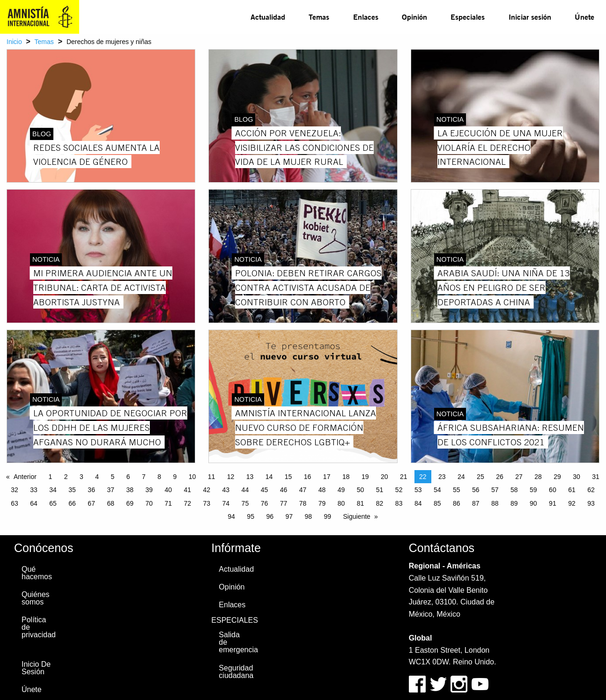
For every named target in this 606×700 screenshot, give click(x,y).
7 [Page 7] (144, 477)
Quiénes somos (36, 598)
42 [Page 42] (207, 490)
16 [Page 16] (308, 477)
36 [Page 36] (91, 490)
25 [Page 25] (480, 477)
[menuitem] (268, 17)
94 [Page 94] (231, 516)
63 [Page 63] (15, 503)
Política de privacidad (39, 627)
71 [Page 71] (168, 503)
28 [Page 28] (538, 477)
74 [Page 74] (226, 503)
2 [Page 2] (66, 477)
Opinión (414, 17)
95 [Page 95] (251, 516)
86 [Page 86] (457, 503)
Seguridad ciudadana (236, 672)
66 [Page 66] (72, 503)
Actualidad (268, 17)
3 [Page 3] (81, 477)
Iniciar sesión (530, 17)
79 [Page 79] (322, 503)
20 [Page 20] (384, 477)
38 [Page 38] (130, 490)
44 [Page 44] (245, 490)
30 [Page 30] (576, 477)
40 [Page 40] (168, 490)
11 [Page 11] (212, 477)
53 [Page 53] (418, 490)
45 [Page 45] (265, 490)
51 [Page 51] (380, 490)
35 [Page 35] (72, 490)
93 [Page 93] (591, 503)
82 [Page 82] (380, 503)
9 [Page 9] (175, 477)
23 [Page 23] (442, 477)
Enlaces (366, 17)
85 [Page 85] (437, 503)
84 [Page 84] (418, 503)
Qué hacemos (37, 573)
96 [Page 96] (270, 516)
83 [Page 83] (399, 503)
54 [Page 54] (437, 490)
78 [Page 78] (303, 503)
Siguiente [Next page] (357, 516)
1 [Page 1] (50, 477)
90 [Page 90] (533, 503)
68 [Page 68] (111, 503)
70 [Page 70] (149, 503)
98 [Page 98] (308, 516)
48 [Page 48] (322, 490)
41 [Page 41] (188, 490)
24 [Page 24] (461, 477)
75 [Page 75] (245, 503)
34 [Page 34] (53, 490)
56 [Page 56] (476, 490)
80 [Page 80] (341, 503)
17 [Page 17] (327, 477)
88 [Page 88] (495, 503)
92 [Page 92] (572, 503)
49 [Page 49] (341, 490)
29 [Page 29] (557, 477)
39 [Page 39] (149, 490)
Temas (319, 17)
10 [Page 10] (192, 477)
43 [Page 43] (226, 490)
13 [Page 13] (250, 477)
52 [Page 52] (399, 490)
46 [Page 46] (284, 490)
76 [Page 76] (265, 503)
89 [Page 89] (514, 503)
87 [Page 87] (476, 503)
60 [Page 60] (553, 490)
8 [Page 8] (159, 477)
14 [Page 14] (269, 477)
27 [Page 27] (519, 477)
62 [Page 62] (591, 490)
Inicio (14, 42)
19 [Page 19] (365, 477)
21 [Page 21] (404, 477)
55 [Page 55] (457, 490)
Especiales (468, 17)
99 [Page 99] (327, 516)
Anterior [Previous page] (25, 477)
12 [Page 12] (231, 477)
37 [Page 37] (111, 490)
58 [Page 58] (514, 490)
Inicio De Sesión (36, 668)
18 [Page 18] (346, 477)
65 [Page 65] (53, 503)
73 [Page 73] (207, 503)
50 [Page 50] (361, 490)
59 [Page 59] (533, 490)
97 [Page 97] (289, 516)
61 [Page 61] (572, 490)
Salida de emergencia (238, 642)
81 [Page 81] (361, 503)
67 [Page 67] (91, 503)
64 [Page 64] (34, 503)
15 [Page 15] (288, 477)
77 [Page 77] (284, 503)
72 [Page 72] (188, 503)
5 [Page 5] (112, 477)
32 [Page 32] (15, 490)
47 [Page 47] (303, 490)
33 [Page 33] (34, 490)
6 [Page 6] (128, 477)
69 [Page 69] (130, 503)
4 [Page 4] (97, 477)
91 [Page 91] (553, 503)
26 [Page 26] (500, 477)
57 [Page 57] (495, 490)
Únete (584, 17)
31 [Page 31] (596, 477)
